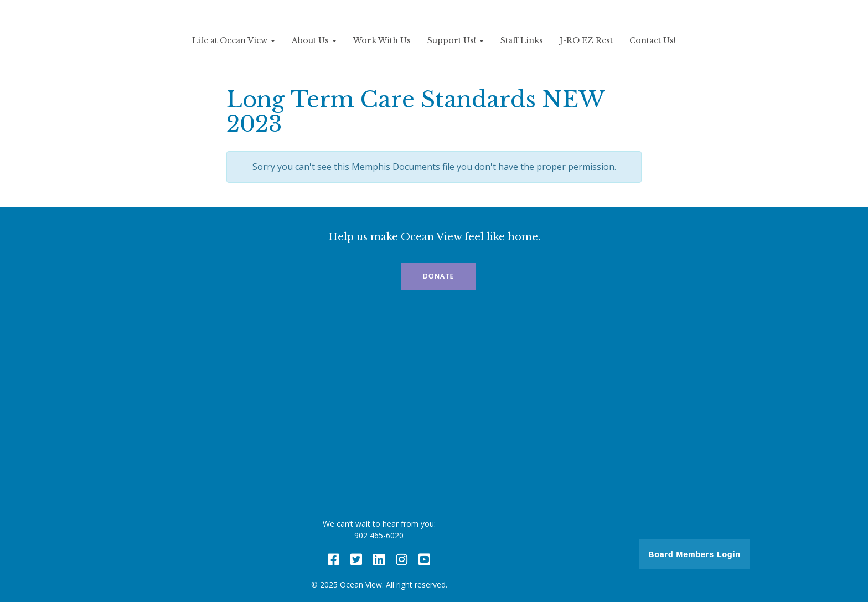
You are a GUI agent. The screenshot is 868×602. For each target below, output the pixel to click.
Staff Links (522, 40)
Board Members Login (694, 554)
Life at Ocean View (234, 40)
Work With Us (382, 40)
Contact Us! (653, 40)
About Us (314, 40)
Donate (438, 276)
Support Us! (456, 40)
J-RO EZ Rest (586, 40)
